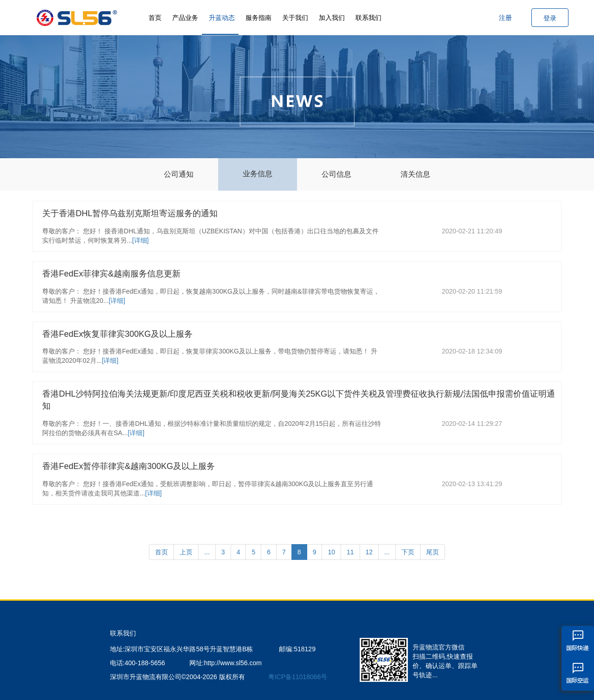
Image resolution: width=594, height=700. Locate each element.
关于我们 (295, 18)
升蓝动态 (222, 18)
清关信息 (415, 174)
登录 (550, 18)
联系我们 (368, 18)
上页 (186, 552)
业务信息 (258, 174)
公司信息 (336, 174)
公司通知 (179, 174)
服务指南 (258, 18)
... (207, 552)
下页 (408, 552)
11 (350, 552)
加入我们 (332, 18)
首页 (155, 18)
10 (331, 552)
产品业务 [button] (185, 18)
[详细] (141, 240)
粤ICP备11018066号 (298, 677)
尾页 (433, 552)
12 (369, 552)
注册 (505, 18)
